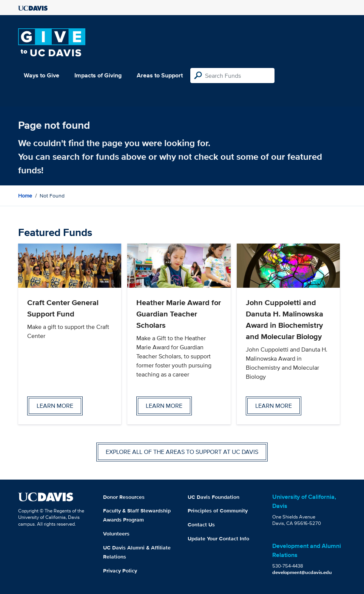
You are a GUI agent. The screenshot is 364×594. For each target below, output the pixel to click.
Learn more (55, 406)
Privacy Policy (120, 571)
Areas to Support (160, 75)
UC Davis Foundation (214, 497)
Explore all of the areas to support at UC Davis (182, 452)
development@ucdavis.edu (302, 572)
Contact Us (201, 525)
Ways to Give (42, 75)
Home (25, 196)
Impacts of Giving (98, 75)
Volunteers (116, 534)
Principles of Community (218, 511)
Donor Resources (124, 497)
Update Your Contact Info (218, 538)
